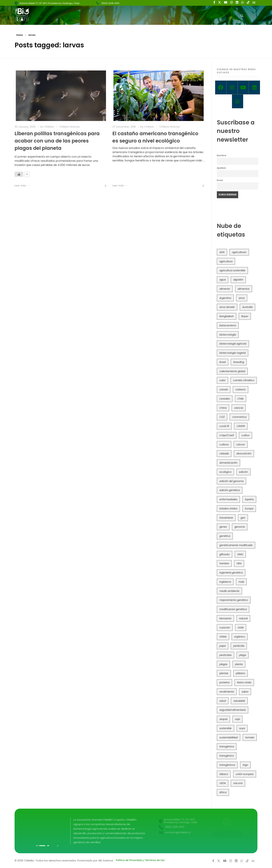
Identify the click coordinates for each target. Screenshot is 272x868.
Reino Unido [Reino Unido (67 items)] (244, 682)
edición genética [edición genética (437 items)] (230, 490)
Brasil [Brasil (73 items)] (223, 362)
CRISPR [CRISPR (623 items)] (241, 426)
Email (220, 180)
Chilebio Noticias (69, 127)
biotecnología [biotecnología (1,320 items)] (228, 335)
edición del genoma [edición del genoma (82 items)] (231, 481)
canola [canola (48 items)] (224, 389)
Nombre (222, 155)
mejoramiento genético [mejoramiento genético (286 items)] (234, 600)
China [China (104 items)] (223, 408)
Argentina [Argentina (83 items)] (225, 298)
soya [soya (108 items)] (242, 728)
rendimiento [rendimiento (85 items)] (227, 692)
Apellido (221, 168)
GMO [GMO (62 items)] (240, 554)
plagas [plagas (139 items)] (223, 664)
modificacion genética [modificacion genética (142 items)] (233, 609)
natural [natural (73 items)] (243, 618)
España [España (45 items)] (249, 499)
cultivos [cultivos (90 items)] (224, 445)
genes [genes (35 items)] (223, 527)
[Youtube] (243, 87)
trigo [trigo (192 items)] (245, 765)
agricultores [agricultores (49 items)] (239, 252)
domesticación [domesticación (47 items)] (228, 463)
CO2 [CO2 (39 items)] (222, 417)
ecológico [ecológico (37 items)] (225, 472)
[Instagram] (232, 87)
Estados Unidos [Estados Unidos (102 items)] (228, 509)
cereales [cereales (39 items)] (225, 399)
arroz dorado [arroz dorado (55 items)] (227, 307)
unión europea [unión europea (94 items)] (245, 774)
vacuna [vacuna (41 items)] (238, 783)
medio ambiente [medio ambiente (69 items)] (229, 591)
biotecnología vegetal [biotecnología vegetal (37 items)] (233, 353)
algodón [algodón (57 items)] (238, 280)
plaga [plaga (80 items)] (243, 655)
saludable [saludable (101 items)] (239, 701)
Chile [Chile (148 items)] (241, 399)
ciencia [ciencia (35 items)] (239, 408)
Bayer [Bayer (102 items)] (245, 316)
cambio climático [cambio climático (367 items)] (244, 380)
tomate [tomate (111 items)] (250, 737)
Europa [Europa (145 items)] (249, 509)
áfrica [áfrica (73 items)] (223, 792)
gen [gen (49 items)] (243, 518)
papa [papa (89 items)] (223, 646)
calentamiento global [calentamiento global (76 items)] (232, 371)
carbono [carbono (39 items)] (241, 389)
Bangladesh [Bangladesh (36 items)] (227, 316)
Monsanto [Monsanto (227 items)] (225, 618)
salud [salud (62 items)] (223, 701)
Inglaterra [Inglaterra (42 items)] (225, 582)
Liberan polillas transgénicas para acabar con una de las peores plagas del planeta (57, 141)
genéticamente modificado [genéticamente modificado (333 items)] (236, 545)
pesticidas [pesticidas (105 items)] (226, 655)
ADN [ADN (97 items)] (222, 252)
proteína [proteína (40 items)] (224, 682)
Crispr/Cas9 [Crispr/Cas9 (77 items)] (227, 435)
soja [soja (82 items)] (237, 719)
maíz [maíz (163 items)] (241, 582)
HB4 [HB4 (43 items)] (239, 563)
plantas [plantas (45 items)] (224, 673)
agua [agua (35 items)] (223, 280)
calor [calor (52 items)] (222, 380)
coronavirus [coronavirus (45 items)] (239, 417)
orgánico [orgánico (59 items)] (240, 637)
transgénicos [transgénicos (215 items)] (227, 765)
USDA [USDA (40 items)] (223, 783)
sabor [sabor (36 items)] (245, 692)
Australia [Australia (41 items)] (247, 307)
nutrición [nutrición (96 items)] (225, 628)
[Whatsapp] (238, 101)
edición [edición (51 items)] (243, 472)
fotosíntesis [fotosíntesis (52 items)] (226, 518)
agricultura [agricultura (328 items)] (226, 261)
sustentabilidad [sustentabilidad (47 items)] (229, 737)
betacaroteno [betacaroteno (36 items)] (228, 325)
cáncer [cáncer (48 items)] (241, 445)
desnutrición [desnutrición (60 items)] (244, 454)
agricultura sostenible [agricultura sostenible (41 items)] (232, 270)
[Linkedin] (254, 87)
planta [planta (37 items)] (239, 664)
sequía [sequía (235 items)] (223, 719)
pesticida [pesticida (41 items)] (239, 646)
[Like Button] (19, 174)
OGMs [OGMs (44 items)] (223, 637)
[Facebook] (221, 87)
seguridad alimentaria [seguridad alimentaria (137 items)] (233, 710)
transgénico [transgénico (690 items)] (227, 756)
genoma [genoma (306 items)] (240, 527)
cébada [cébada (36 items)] (224, 454)
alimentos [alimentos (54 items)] (244, 289)
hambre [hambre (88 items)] (224, 563)
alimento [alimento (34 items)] (225, 289)
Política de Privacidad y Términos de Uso (140, 860)
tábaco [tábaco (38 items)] (224, 774)
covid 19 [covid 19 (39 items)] (224, 426)
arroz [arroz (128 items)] (242, 298)
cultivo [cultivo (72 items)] (245, 435)
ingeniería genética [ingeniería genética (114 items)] (231, 573)
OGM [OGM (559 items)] (241, 628)
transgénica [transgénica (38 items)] (227, 747)
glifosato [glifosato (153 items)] (225, 554)
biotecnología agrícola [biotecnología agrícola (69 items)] (233, 344)
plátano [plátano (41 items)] (241, 673)
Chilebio (49, 127)
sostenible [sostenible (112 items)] (226, 728)
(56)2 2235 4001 (110, 3)
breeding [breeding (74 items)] (239, 362)
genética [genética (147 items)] (225, 536)
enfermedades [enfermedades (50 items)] (228, 499)
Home (20, 35)
